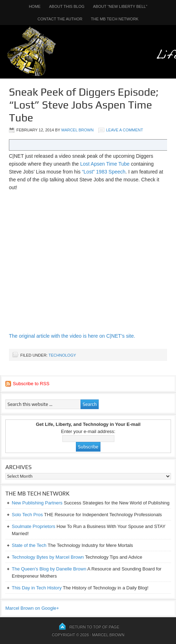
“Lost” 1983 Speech (104, 172)
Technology (62, 355)
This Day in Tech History (37, 588)
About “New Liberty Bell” (120, 6)
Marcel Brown (77, 130)
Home (35, 6)
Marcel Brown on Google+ (32, 608)
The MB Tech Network (115, 19)
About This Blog (67, 6)
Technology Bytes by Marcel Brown (48, 557)
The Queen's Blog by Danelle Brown (49, 569)
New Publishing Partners (37, 503)
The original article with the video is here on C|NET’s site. (72, 336)
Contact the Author (60, 19)
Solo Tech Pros (27, 515)
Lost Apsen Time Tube (105, 164)
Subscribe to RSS (31, 384)
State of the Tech (29, 545)
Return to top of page (94, 627)
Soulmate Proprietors (33, 526)
